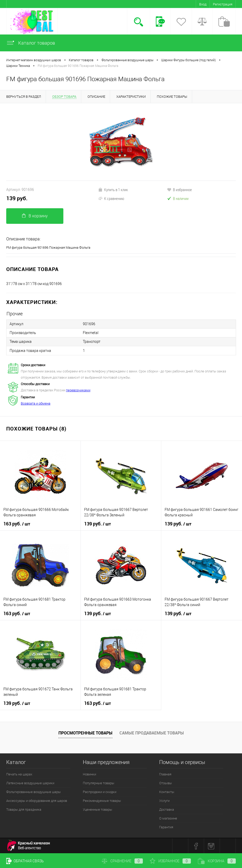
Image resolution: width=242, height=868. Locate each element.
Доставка (167, 809)
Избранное (170, 861)
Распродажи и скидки (100, 792)
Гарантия (166, 827)
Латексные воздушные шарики (30, 783)
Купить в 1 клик (113, 190)
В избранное (179, 190)
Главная (165, 774)
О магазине (168, 818)
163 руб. (17, 524)
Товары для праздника (24, 809)
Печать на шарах (19, 774)
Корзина (217, 861)
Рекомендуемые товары (102, 800)
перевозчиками (78, 390)
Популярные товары (99, 783)
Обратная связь (25, 861)
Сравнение (122, 861)
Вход (203, 4)
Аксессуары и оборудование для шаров (37, 800)
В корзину (35, 216)
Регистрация (223, 4)
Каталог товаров (31, 43)
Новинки (89, 774)
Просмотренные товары (85, 733)
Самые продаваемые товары (152, 733)
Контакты (167, 792)
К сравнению (111, 198)
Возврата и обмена (36, 403)
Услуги (164, 800)
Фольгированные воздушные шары (33, 792)
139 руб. (17, 198)
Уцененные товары (98, 809)
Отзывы (166, 783)
